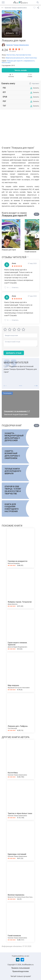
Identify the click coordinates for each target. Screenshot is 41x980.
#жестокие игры (31, 58)
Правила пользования (20, 968)
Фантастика (11, 55)
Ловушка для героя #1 (15, 61)
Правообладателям (20, 971)
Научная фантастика (23, 55)
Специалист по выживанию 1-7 (17, 411)
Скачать (36, 88)
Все (37, 214)
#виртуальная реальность (15, 58)
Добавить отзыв (14, 353)
